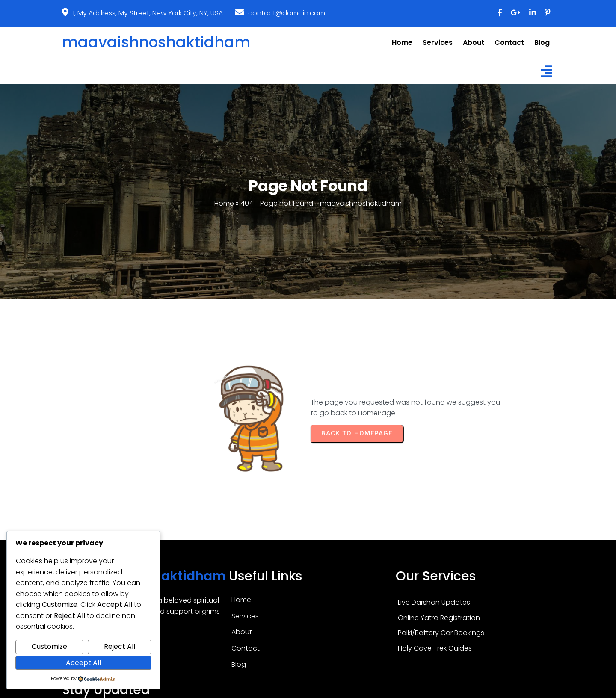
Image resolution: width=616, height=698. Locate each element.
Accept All (83, 663)
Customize (49, 646)
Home (224, 178)
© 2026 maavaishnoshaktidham (308, 688)
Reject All (120, 646)
